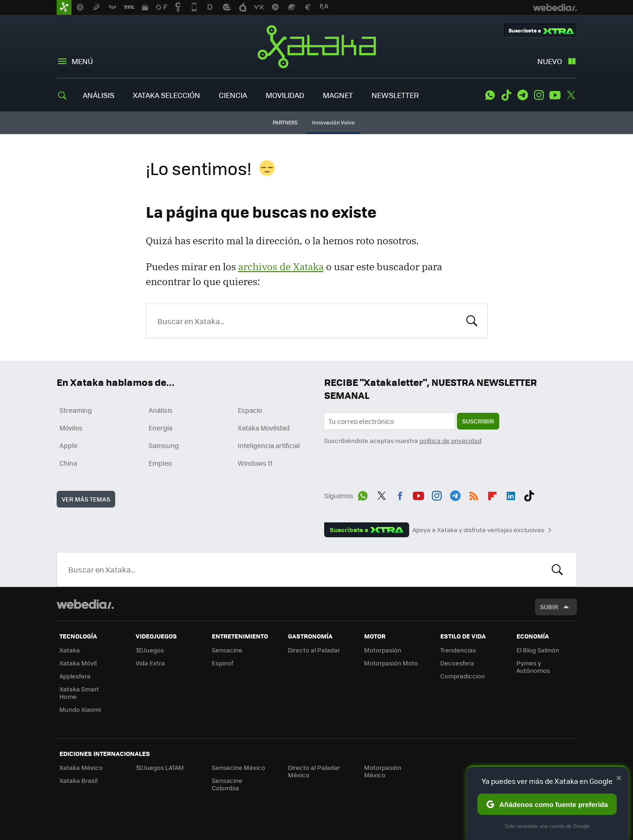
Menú (82, 61)
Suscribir (478, 421)
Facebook (400, 494)
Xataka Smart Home (79, 693)
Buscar (472, 320)
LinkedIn (511, 494)
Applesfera (75, 676)
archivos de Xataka (281, 267)
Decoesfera (457, 663)
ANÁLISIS (98, 95)
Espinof (222, 663)
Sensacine (227, 650)
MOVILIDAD (285, 95)
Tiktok (506, 95)
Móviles (71, 428)
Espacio (250, 410)
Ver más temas (86, 499)
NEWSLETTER (395, 95)
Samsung (164, 445)
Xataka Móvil (78, 663)
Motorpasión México (383, 771)
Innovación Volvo (333, 122)
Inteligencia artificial (269, 445)
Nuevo (550, 61)
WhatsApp (490, 95)
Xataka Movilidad (264, 428)
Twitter (571, 95)
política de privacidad (450, 440)
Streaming (76, 410)
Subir (549, 607)
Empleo (160, 463)
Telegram (522, 95)
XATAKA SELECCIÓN (166, 95)
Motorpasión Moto (391, 663)
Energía (160, 428)
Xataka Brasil (78, 780)
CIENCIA (233, 95)
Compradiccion (463, 676)
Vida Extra (150, 663)
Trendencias (458, 650)
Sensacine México (238, 767)
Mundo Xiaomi (80, 709)
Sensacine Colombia (227, 784)
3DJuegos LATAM (160, 767)
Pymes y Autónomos (533, 667)
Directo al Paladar (314, 650)
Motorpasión (383, 650)
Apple (69, 445)
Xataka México (81, 767)
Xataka (317, 46)
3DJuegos (150, 650)
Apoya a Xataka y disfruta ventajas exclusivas (478, 530)
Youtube (555, 95)
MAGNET (338, 95)
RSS (474, 494)
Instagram (539, 95)
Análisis (161, 410)
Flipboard (492, 494)
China (68, 463)
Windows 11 (255, 463)
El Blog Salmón (538, 650)
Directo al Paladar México (314, 771)
